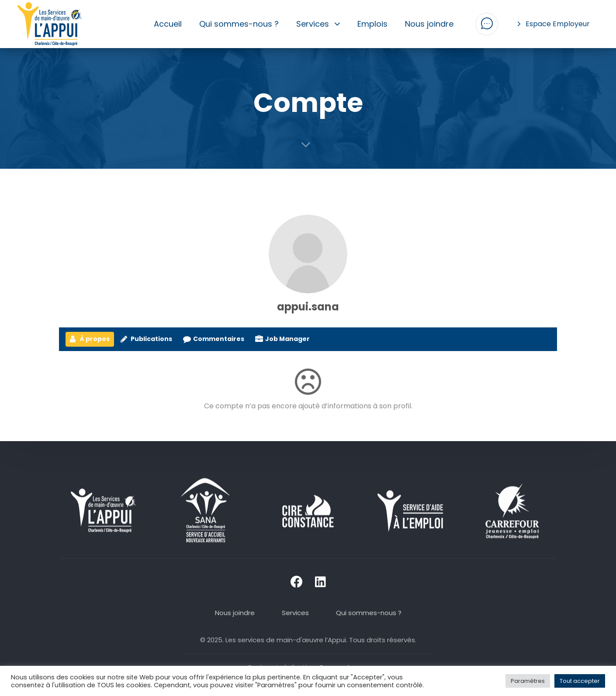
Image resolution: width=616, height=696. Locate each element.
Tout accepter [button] (580, 681)
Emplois (372, 24)
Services (318, 24)
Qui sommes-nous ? (239, 24)
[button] (487, 24)
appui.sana (308, 307)
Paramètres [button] (528, 681)
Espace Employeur (554, 24)
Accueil (168, 24)
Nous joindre (429, 24)
